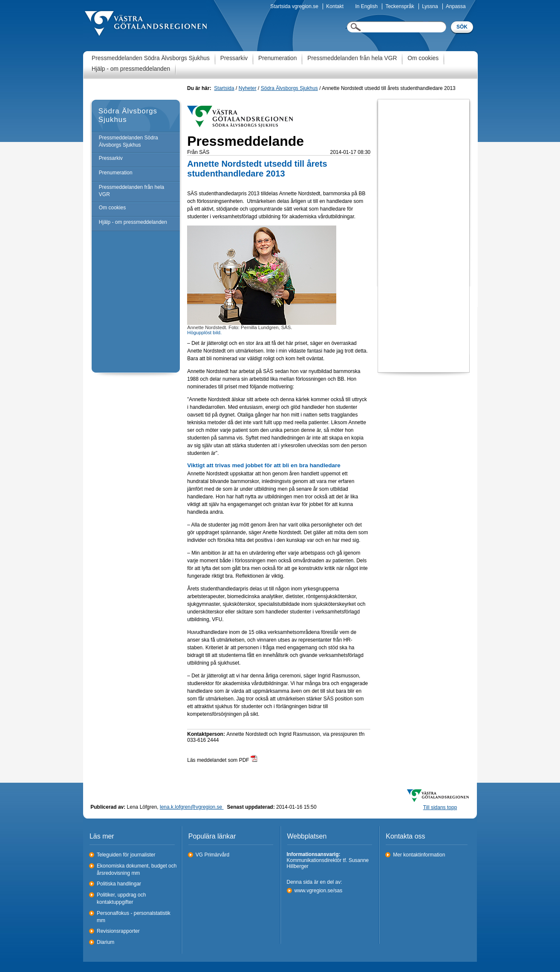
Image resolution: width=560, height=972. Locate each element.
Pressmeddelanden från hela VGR (352, 58)
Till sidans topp (440, 807)
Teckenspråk (400, 6)
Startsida (224, 88)
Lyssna (430, 6)
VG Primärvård (212, 855)
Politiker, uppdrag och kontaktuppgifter (121, 898)
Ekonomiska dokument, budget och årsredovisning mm (137, 869)
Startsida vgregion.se (294, 6)
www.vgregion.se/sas (319, 891)
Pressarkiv (234, 58)
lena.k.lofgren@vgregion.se (192, 807)
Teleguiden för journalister (126, 855)
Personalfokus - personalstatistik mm (134, 917)
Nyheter (248, 88)
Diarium (105, 942)
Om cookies (423, 58)
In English (366, 6)
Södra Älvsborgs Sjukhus (289, 88)
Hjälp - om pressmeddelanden (131, 69)
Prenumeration (278, 58)
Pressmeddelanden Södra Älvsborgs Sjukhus (151, 58)
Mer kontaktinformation (419, 855)
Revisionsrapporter (118, 931)
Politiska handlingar (119, 884)
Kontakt (335, 6)
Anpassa (456, 6)
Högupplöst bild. (204, 333)
